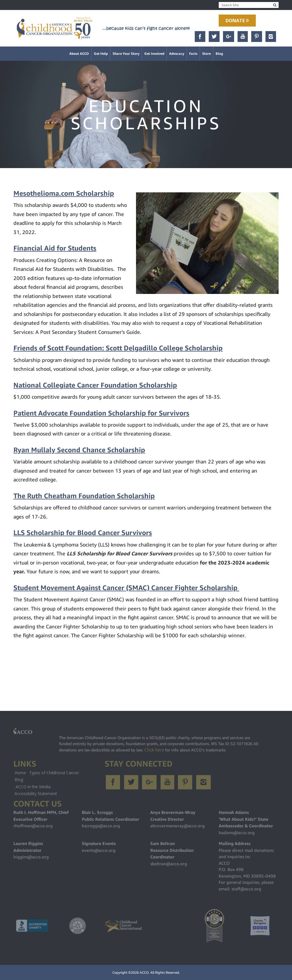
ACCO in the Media (33, 787)
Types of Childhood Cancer (54, 773)
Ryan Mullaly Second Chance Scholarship (79, 450)
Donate (237, 21)
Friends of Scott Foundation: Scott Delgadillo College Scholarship (118, 348)
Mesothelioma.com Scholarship (64, 193)
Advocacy (177, 54)
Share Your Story (126, 54)
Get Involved (154, 54)
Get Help (101, 54)
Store (206, 54)
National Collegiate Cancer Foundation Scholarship (95, 385)
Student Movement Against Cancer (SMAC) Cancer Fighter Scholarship (126, 588)
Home (20, 773)
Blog (219, 54)
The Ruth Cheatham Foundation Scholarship (84, 496)
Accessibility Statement (36, 794)
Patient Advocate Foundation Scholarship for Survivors (101, 413)
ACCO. (145, 972)
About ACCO (79, 54)
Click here (154, 750)
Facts (193, 54)
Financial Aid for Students (55, 248)
